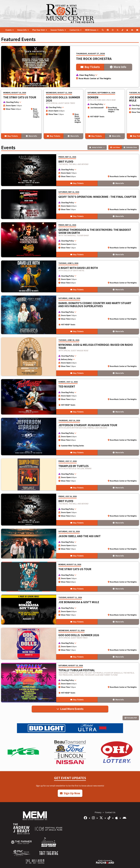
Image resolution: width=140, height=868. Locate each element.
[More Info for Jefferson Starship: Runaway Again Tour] (70, 437)
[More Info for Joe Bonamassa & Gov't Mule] (70, 610)
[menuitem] (10, 30)
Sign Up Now (70, 793)
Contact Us (110, 812)
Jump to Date (97, 147)
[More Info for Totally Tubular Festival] (70, 683)
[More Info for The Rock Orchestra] (70, 67)
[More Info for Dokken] (105, 114)
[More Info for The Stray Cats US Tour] (21, 114)
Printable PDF (131, 718)
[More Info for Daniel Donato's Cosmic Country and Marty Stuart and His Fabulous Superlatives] (70, 315)
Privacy (98, 812)
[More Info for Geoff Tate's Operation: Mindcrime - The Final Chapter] (70, 204)
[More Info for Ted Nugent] (70, 397)
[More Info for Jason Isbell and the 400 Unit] (70, 544)
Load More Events (70, 709)
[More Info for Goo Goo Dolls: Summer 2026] (63, 114)
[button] (104, 75)
